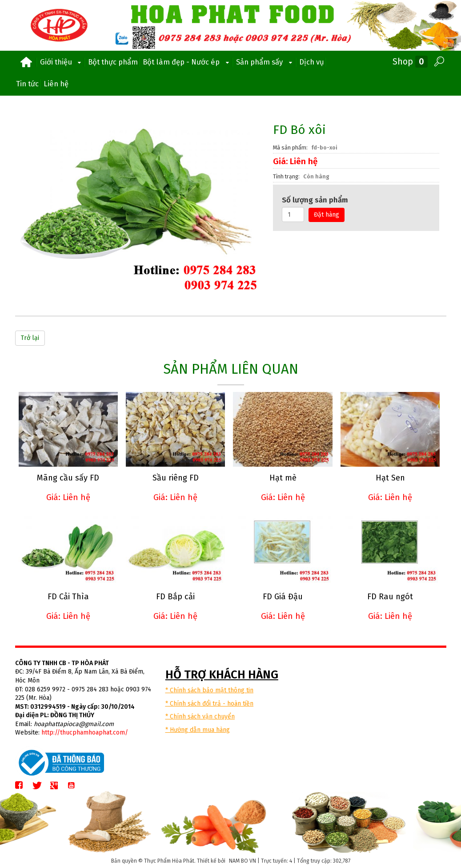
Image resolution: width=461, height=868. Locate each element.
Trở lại (30, 338)
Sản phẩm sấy (265, 62)
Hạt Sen (389, 477)
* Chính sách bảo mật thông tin (209, 689)
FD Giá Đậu (282, 596)
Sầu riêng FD (175, 477)
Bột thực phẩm (113, 62)
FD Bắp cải (175, 596)
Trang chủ (26, 62)
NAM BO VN (243, 860)
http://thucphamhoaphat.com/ (85, 732)
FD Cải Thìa (68, 596)
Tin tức (27, 84)
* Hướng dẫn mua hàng (198, 729)
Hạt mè (282, 477)
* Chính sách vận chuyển (200, 716)
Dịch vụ (312, 62)
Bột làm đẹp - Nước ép (187, 62)
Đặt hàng (327, 215)
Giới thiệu (62, 62)
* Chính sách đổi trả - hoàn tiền (209, 703)
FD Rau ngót (389, 596)
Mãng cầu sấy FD (68, 477)
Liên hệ (56, 84)
